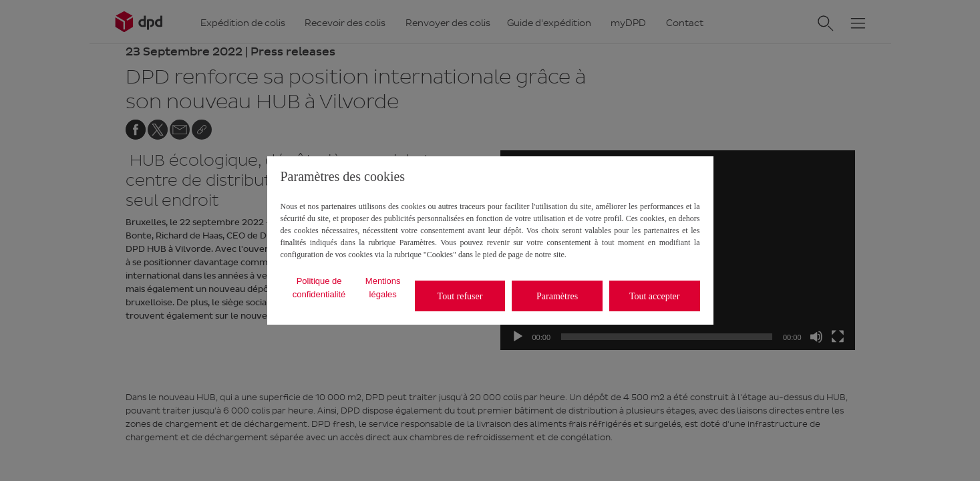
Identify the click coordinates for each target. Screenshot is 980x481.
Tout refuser (460, 296)
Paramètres (557, 296)
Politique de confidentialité (319, 288)
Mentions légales (383, 288)
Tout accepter (655, 296)
